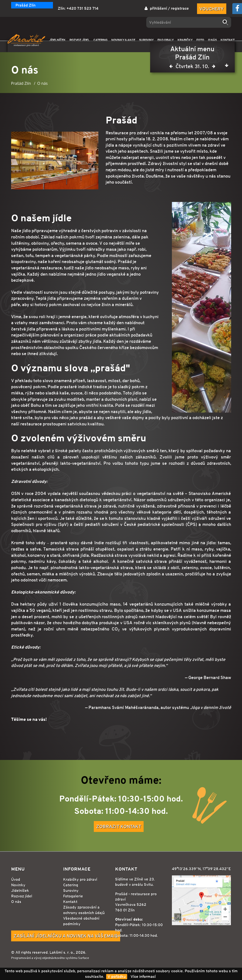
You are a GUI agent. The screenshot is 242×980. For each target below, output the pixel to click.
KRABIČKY (185, 40)
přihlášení (158, 8)
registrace (180, 8)
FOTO (200, 40)
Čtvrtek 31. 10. (192, 67)
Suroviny (71, 891)
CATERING (100, 40)
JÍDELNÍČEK (57, 40)
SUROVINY (146, 40)
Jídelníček (20, 891)
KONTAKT (227, 40)
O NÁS (212, 40)
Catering (71, 885)
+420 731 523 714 (82, 8)
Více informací (143, 976)
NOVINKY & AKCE (123, 40)
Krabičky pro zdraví (80, 879)
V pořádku (117, 976)
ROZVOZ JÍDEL (79, 40)
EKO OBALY (165, 40)
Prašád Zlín (26, 5)
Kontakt (70, 902)
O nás (16, 902)
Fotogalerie (73, 896)
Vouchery (212, 9)
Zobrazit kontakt (119, 826)
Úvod (16, 879)
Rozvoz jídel (22, 896)
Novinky (18, 885)
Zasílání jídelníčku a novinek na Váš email (66, 936)
